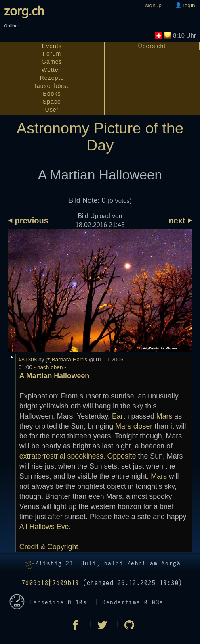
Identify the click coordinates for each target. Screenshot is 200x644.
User (52, 110)
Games (52, 62)
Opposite (121, 456)
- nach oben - (49, 367)
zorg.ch (24, 10)
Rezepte (52, 78)
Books (52, 94)
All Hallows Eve (44, 527)
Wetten (52, 70)
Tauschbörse (52, 86)
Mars (164, 416)
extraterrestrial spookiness (61, 456)
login (188, 5)
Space (52, 102)
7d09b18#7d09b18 (51, 583)
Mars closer (134, 426)
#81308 (28, 360)
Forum (52, 54)
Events (52, 46)
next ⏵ (180, 221)
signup (154, 5)
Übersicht (152, 46)
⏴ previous (28, 221)
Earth (121, 416)
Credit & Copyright (49, 547)
